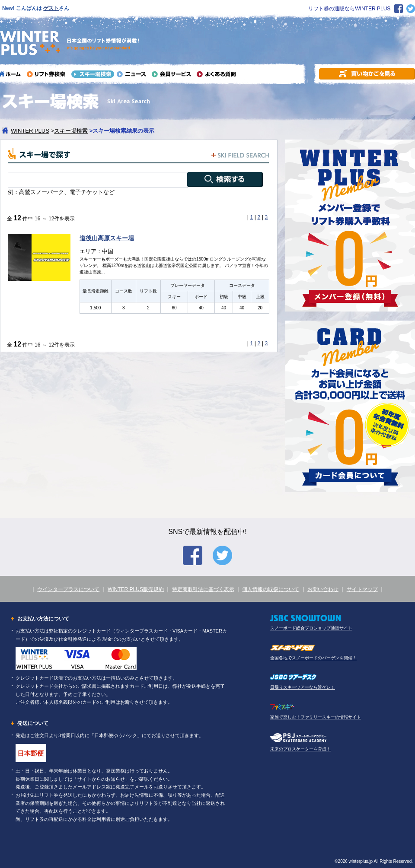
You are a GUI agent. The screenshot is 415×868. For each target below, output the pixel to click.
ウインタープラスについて (68, 589)
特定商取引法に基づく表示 (203, 589)
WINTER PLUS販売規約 (136, 589)
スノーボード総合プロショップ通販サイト (311, 628)
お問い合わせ (323, 589)
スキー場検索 (71, 131)
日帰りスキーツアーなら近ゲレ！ (303, 687)
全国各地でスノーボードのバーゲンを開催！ (313, 658)
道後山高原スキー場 (107, 238)
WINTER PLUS (30, 131)
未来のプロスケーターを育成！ (300, 749)
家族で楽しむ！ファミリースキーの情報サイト (316, 717)
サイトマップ (362, 589)
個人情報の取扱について (271, 589)
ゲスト (51, 8)
